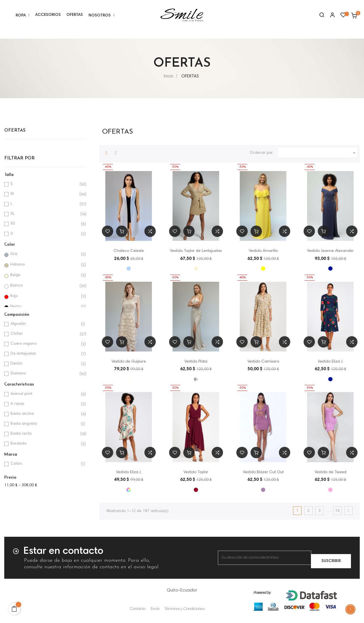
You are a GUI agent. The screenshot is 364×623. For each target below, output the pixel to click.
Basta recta (45, 434)
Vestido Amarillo (263, 251)
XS (45, 224)
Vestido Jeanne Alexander (330, 251)
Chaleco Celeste (129, 251)
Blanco (44, 286)
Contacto (138, 609)
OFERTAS (15, 131)
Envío (155, 609)
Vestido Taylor (196, 472)
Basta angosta (45, 424)
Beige (44, 275)
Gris (44, 254)
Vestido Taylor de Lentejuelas (196, 251)
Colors (45, 464)
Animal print (45, 394)
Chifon (45, 334)
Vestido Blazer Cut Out (263, 472)
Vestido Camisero (263, 362)
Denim (45, 364)
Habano (44, 265)
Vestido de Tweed (331, 472)
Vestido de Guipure (129, 362)
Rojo (44, 296)
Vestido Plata (196, 362)
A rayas (45, 404)
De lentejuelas (45, 354)
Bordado (45, 444)
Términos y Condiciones (185, 609)
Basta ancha (45, 414)
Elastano (45, 374)
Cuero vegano (45, 344)
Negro (44, 307)
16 (337, 511)
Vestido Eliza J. (331, 362)
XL (45, 214)
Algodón (45, 324)
